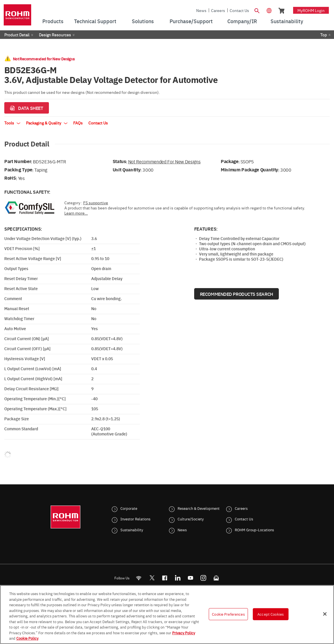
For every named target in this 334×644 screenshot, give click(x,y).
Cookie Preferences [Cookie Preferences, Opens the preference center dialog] (228, 614)
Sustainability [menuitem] (287, 21)
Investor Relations (135, 519)
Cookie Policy (27, 638)
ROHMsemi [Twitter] (152, 578)
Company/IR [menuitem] (242, 21)
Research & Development (199, 508)
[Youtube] (191, 578)
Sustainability (132, 530)
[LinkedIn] (178, 578)
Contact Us (239, 10)
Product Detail (17, 35)
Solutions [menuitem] (143, 21)
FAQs (78, 123)
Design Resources (55, 35)
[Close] (325, 614)
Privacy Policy (184, 633)
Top (324, 35)
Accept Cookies (271, 614)
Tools (12, 123)
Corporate (129, 508)
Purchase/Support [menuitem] (191, 21)
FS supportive (96, 203)
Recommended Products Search (236, 294)
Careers (218, 10)
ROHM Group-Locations (254, 530)
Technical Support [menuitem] (95, 21)
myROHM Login (311, 10)
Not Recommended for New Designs (164, 161)
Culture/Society (191, 519)
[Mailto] (216, 578)
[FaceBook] (165, 578)
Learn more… (76, 213)
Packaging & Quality (47, 123)
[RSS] (139, 578)
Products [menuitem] (53, 21)
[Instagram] (203, 578)
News (201, 10)
